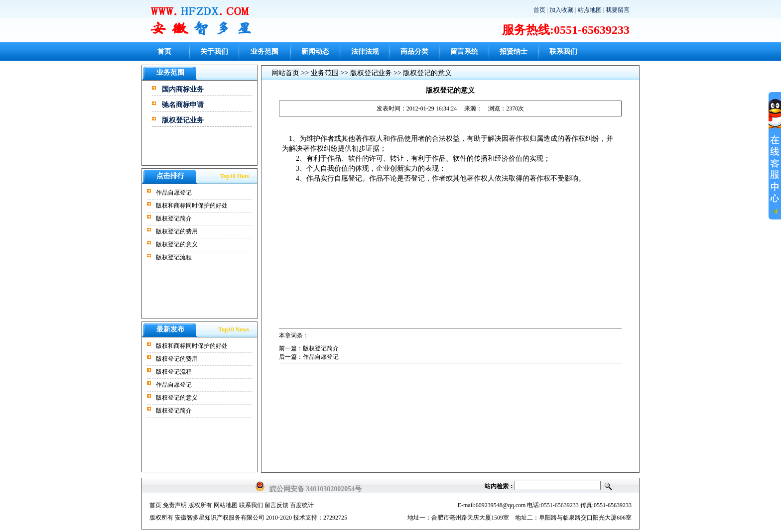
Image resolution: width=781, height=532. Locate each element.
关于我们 (214, 52)
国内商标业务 (183, 89)
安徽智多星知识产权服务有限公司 (220, 518)
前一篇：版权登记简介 (309, 348)
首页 (539, 10)
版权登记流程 (174, 257)
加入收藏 (561, 10)
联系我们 (563, 52)
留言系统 (464, 52)
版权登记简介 (174, 218)
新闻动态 (315, 52)
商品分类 (414, 52)
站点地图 (590, 10)
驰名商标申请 (183, 105)
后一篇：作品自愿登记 (309, 357)
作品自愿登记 (174, 193)
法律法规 (365, 52)
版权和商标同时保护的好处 (192, 206)
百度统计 (302, 505)
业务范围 (264, 52)
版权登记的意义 (177, 244)
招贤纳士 (514, 52)
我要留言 (618, 10)
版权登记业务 (183, 120)
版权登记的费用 (177, 231)
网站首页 (285, 73)
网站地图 (226, 505)
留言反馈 (276, 505)
